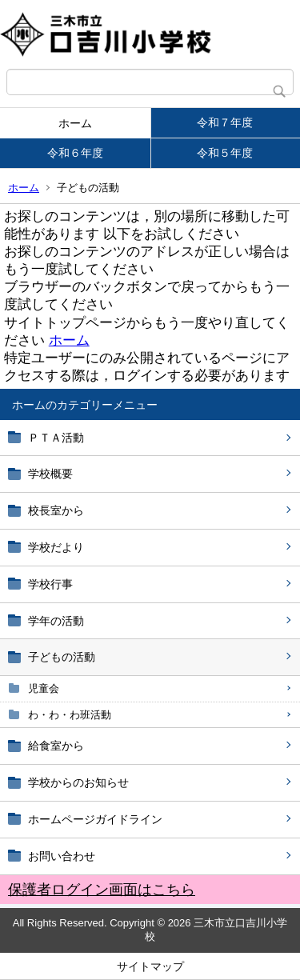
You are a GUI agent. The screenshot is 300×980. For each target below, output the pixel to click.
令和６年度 (75, 153)
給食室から (56, 746)
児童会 (44, 688)
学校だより (56, 547)
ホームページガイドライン (95, 819)
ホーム (75, 123)
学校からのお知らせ (78, 782)
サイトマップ (150, 966)
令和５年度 (225, 153)
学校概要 (50, 474)
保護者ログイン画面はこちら (102, 890)
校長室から (56, 510)
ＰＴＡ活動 (56, 438)
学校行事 (50, 584)
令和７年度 (225, 122)
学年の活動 (56, 621)
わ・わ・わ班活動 (70, 715)
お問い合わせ (62, 856)
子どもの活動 (62, 657)
